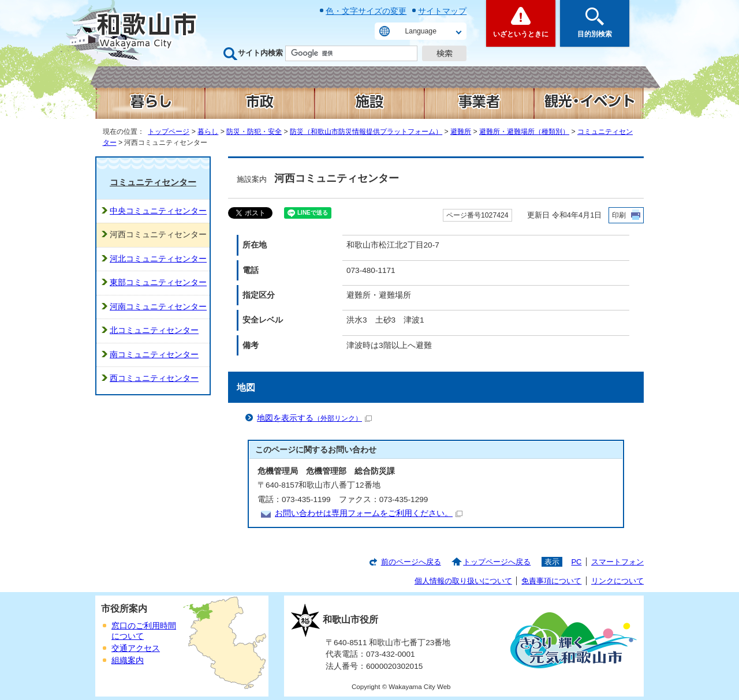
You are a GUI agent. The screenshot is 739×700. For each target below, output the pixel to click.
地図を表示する (314, 418)
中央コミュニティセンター (158, 211)
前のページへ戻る (411, 562)
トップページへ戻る (497, 562)
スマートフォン (617, 562)
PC (576, 562)
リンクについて (617, 581)
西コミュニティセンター (154, 378)
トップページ (169, 132)
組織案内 (128, 660)
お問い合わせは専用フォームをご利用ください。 (369, 513)
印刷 (619, 215)
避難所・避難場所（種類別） (524, 132)
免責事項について (551, 581)
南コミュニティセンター (154, 355)
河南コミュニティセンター (158, 307)
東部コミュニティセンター (158, 282)
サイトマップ (442, 11)
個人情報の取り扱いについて (463, 581)
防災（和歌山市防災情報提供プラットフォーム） (366, 132)
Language (421, 31)
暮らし (208, 132)
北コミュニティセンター (154, 330)
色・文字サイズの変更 (366, 11)
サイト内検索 (260, 53)
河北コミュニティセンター (158, 259)
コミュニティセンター (153, 182)
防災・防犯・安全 (254, 132)
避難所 (461, 132)
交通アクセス (136, 648)
